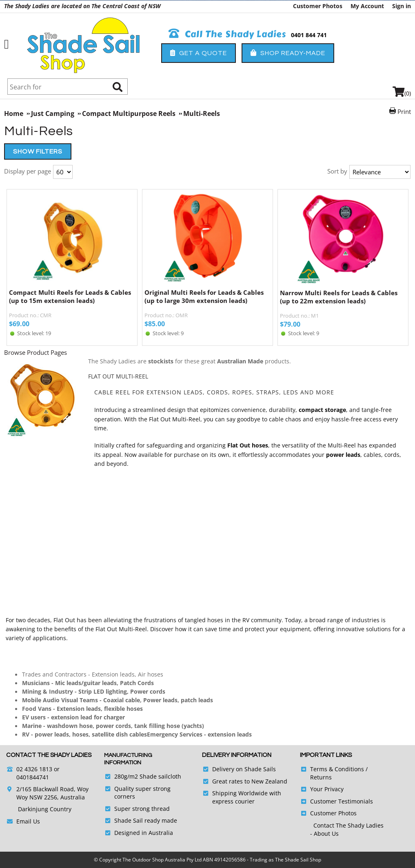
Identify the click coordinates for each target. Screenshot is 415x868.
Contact (325, 825)
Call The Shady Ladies (227, 34)
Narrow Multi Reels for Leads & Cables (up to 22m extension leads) (339, 297)
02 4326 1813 (34, 769)
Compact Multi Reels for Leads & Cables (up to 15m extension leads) (70, 296)
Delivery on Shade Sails (244, 769)
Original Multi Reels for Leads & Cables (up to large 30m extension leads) (204, 296)
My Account (367, 6)
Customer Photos (318, 6)
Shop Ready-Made (288, 53)
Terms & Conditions (337, 769)
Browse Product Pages (36, 352)
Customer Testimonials (342, 801)
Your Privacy (327, 789)
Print (404, 111)
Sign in (402, 6)
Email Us (28, 821)
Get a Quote (199, 53)
